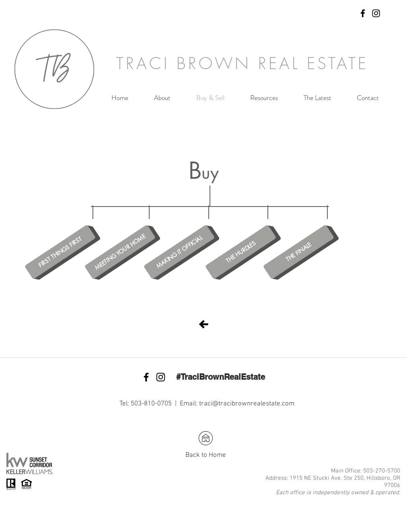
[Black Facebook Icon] (363, 13)
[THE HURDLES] (241, 252)
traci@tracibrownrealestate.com (247, 404)
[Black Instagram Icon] (376, 13)
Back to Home (206, 455)
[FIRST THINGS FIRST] (60, 252)
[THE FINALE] (299, 252)
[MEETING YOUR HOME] (120, 252)
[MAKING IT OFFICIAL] (179, 252)
